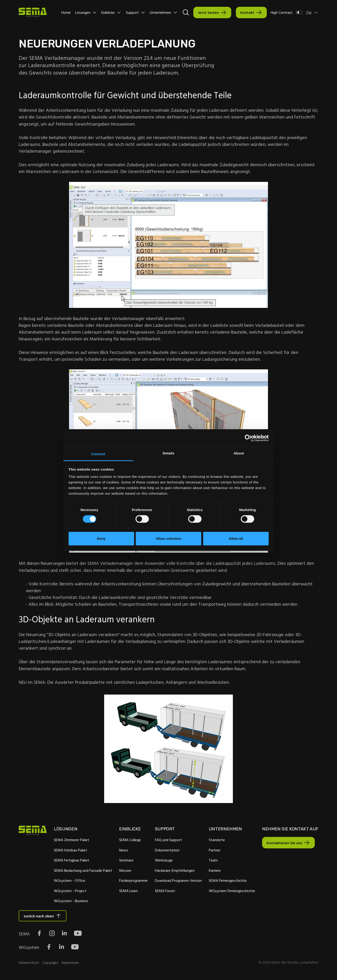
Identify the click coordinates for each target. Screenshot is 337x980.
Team (212, 861)
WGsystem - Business (71, 901)
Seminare (126, 861)
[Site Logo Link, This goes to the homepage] (33, 12)
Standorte (216, 841)
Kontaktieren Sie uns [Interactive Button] (283, 843)
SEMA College (130, 841)
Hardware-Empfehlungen (174, 871)
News (123, 851)
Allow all (236, 539)
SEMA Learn (128, 891)
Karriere (214, 871)
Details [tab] (168, 453)
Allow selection (168, 539)
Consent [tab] (98, 454)
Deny (101, 539)
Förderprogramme (133, 881)
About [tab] (239, 453)
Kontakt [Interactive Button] (247, 12)
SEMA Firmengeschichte (227, 881)
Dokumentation (167, 851)
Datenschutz (29, 964)
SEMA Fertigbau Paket (71, 861)
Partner (214, 851)
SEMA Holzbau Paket (70, 851)
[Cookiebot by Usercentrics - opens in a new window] (248, 438)
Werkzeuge (163, 861)
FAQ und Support (168, 841)
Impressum (70, 964)
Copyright (50, 964)
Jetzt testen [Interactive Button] (208, 12)
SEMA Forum (164, 891)
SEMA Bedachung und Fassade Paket (83, 871)
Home (66, 12)
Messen (125, 871)
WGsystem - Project (70, 891)
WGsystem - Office (69, 881)
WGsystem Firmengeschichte (231, 891)
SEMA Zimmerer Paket (71, 841)
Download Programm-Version (178, 881)
